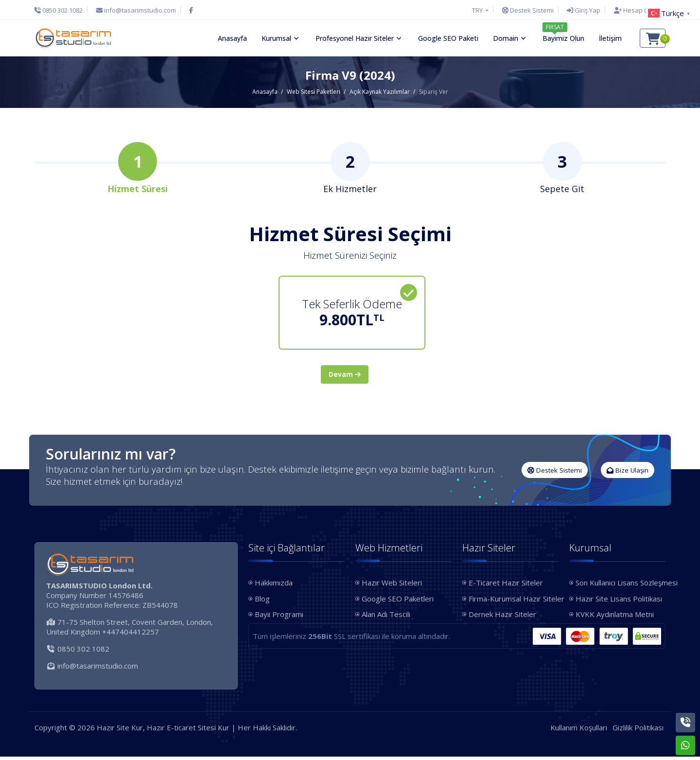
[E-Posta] (136, 10)
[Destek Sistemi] (528, 10)
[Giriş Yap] (584, 10)
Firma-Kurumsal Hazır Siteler (514, 602)
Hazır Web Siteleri (392, 586)
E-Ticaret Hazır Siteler (506, 586)
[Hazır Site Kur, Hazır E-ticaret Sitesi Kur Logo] (73, 38)
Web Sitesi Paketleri (314, 92)
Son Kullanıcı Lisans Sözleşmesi (621, 586)
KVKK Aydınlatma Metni (615, 618)
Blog (262, 602)
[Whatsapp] (685, 745)
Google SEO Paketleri (398, 602)
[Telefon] (61, 10)
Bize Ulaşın (628, 474)
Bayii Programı (279, 618)
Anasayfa (265, 92)
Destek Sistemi (555, 474)
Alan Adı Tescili (386, 618)
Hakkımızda (274, 586)
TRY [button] (478, 10)
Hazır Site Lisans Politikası (619, 602)
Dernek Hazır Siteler (502, 618)
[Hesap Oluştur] (637, 10)
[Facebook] (191, 10)
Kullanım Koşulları (579, 731)
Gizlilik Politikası (638, 731)
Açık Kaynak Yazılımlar (380, 92)
